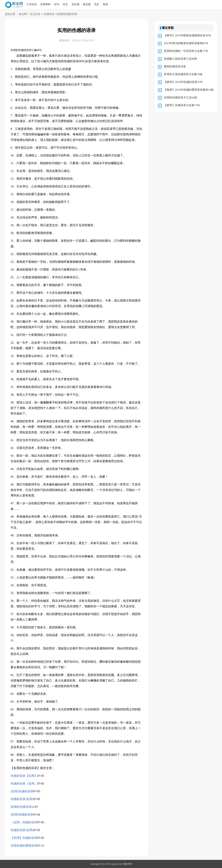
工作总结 (32, 4)
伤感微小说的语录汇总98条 (180, 59)
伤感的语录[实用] (22, 799)
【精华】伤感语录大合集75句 (182, 105)
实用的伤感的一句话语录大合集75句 (186, 51)
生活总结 (35, 14)
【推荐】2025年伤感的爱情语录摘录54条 (189, 90)
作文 (65, 4)
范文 (97, 4)
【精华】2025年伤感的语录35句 (183, 82)
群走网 (23, 14)
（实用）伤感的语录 (24, 822)
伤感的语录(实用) (22, 830)
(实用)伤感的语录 (22, 791)
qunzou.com (117, 864)
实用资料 (45, 4)
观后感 (87, 4)
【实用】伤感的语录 (24, 838)
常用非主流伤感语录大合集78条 (183, 74)
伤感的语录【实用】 (24, 776)
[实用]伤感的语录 (22, 815)
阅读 (105, 4)
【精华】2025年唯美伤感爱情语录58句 (187, 35)
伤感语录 (49, 14)
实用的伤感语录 (21, 807)
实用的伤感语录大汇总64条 (180, 97)
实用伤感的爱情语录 (24, 846)
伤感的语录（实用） (24, 784)
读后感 (75, 4)
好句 (57, 4)
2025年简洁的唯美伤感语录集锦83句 (186, 43)
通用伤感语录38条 (175, 66)
